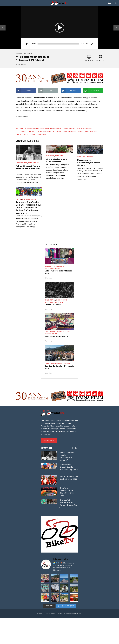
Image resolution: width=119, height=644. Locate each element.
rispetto (26, 134)
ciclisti (88, 129)
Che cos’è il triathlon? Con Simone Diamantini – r (68, 504)
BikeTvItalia (58, 129)
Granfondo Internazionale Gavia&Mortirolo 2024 (67, 492)
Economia (57, 131)
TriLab (54, 333)
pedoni (81, 131)
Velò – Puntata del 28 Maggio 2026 (58, 272)
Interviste (20, 53)
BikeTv (63, 613)
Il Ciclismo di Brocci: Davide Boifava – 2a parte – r (69, 468)
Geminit (78, 613)
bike (22, 129)
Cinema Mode (100, 58)
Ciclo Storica (50, 300)
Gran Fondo (50, 268)
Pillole (18, 199)
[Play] (27, 44)
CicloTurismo (21, 131)
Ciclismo (80, 129)
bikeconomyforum (44, 129)
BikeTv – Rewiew (53, 305)
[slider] (58, 44)
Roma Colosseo (43, 134)
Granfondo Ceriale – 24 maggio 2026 (59, 367)
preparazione (66, 363)
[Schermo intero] (92, 44)
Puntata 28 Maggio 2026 (56, 336)
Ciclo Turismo (61, 266)
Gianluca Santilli (70, 131)
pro (26, 163)
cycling (48, 131)
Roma (33, 134)
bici (17, 129)
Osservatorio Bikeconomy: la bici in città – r (89, 163)
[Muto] (87, 44)
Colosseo (40, 131)
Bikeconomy (50, 266)
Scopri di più (49, 441)
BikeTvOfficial (70, 129)
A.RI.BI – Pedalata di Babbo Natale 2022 (69, 478)
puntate (48, 333)
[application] (59, 28)
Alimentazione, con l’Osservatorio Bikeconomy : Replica (58, 162)
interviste (28, 53)
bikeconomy (30, 129)
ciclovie (31, 131)
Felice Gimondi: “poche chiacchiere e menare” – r (29, 169)
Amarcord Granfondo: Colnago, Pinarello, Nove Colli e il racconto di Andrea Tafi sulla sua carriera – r (29, 208)
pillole (33, 199)
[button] (59, 28)
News (57, 268)
